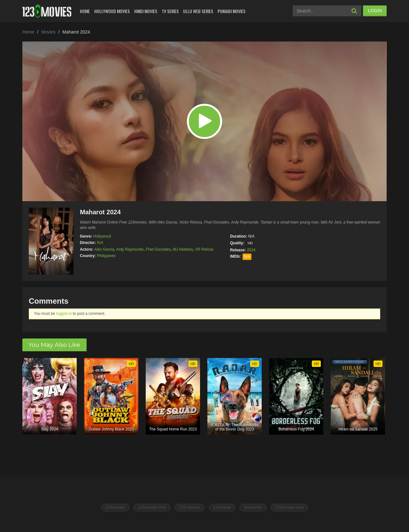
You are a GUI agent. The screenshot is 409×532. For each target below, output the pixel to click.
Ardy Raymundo (130, 249)
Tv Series (170, 11)
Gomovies (253, 507)
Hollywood (102, 236)
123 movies (189, 507)
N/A (100, 243)
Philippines (106, 256)
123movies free (152, 507)
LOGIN (375, 11)
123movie (222, 507)
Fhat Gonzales (158, 249)
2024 (251, 250)
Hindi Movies (146, 11)
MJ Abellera (183, 249)
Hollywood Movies (112, 11)
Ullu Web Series (198, 11)
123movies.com (289, 507)
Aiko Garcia (104, 249)
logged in (64, 314)
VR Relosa (204, 249)
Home (85, 11)
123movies (115, 507)
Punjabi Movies (232, 11)
